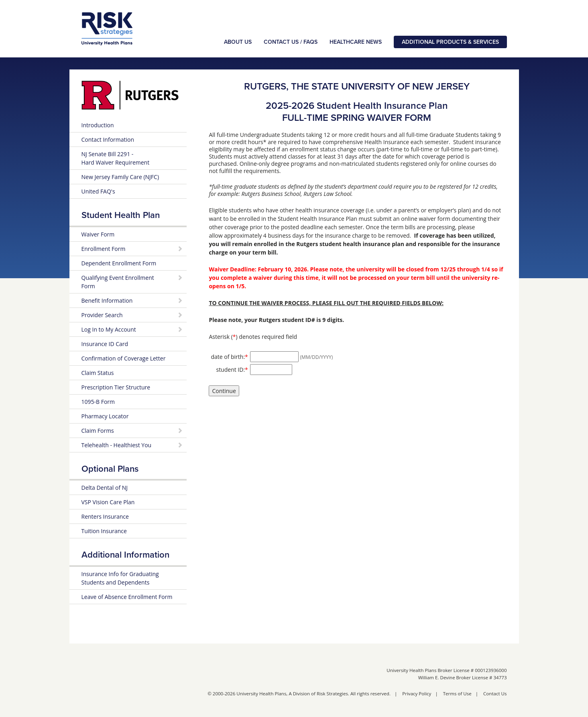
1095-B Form (98, 402)
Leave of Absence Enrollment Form (127, 597)
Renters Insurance (105, 516)
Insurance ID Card (105, 344)
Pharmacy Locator (105, 416)
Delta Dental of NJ (105, 488)
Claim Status (98, 373)
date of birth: (229, 356)
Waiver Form (98, 234)
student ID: (232, 369)
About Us (238, 42)
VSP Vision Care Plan (108, 502)
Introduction (98, 125)
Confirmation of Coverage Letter (124, 358)
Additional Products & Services (450, 42)
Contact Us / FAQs (291, 42)
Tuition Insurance (104, 531)
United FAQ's (98, 191)
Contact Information (108, 140)
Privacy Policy (417, 694)
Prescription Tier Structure (116, 387)
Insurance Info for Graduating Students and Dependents (120, 578)
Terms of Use (457, 694)
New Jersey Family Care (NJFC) (120, 177)
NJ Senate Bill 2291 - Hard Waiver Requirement (116, 158)
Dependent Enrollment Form (119, 263)
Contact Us (495, 694)
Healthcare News (356, 42)
